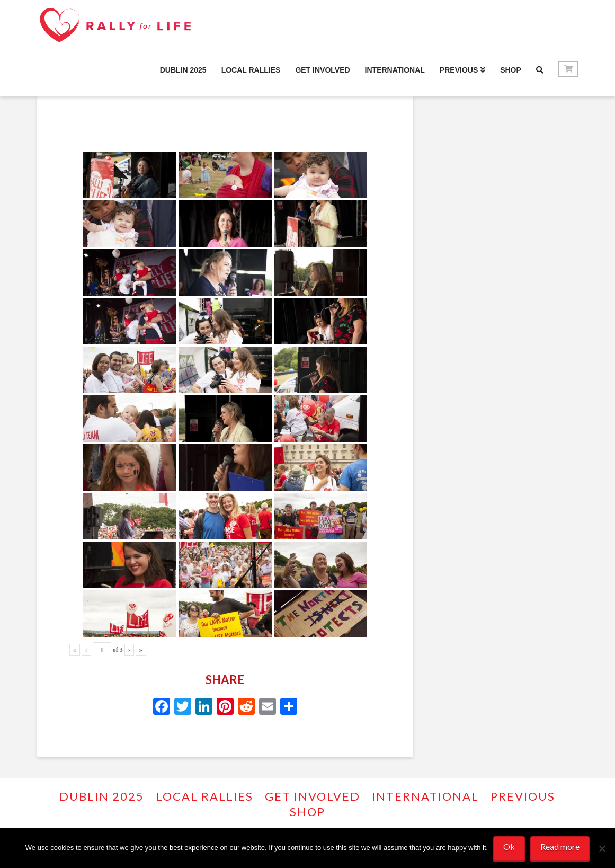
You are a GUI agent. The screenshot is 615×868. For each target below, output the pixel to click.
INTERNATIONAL (425, 796)
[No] (602, 848)
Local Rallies (204, 796)
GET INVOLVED (313, 796)
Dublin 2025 (102, 796)
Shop (307, 812)
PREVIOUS (523, 796)
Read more (560, 847)
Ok (509, 847)
